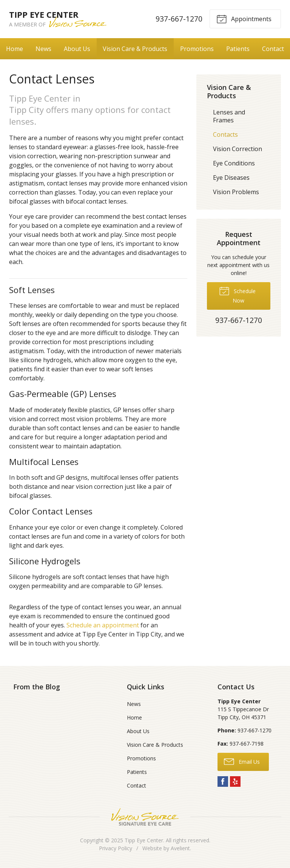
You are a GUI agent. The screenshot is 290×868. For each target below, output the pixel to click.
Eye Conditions (234, 163)
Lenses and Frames (229, 116)
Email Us (242, 761)
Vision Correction (238, 149)
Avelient (180, 848)
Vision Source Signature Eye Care (145, 817)
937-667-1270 (179, 19)
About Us (77, 49)
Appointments (244, 19)
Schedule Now (237, 295)
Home (15, 49)
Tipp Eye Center (144, 840)
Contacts (225, 134)
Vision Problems (236, 192)
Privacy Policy (116, 848)
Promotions (197, 49)
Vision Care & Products (135, 49)
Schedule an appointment (103, 625)
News (43, 49)
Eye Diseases (231, 178)
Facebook (223, 782)
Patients (238, 49)
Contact (273, 49)
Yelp (235, 782)
